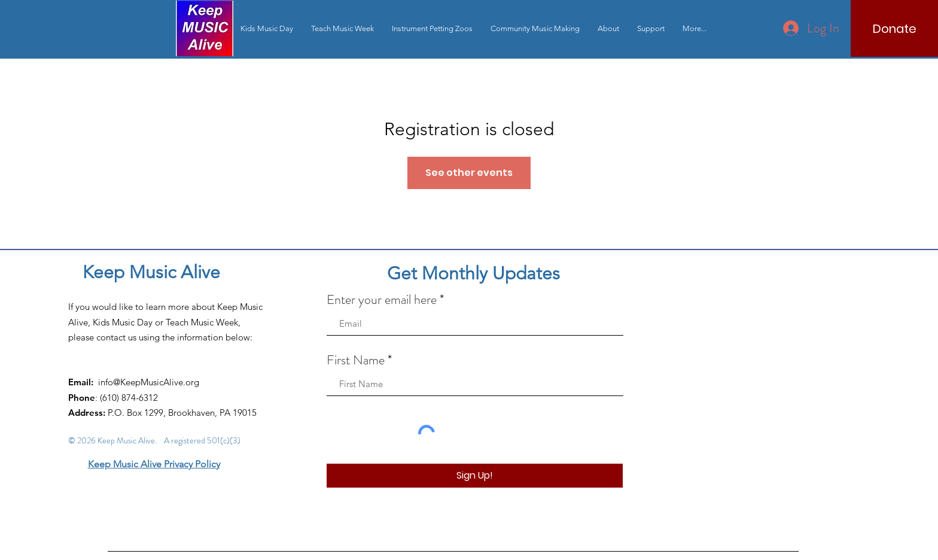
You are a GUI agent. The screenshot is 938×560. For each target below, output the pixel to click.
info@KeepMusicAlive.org (149, 382)
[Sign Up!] (475, 476)
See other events (469, 173)
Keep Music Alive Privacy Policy (154, 464)
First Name (356, 360)
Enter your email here (382, 300)
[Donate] (894, 28)
